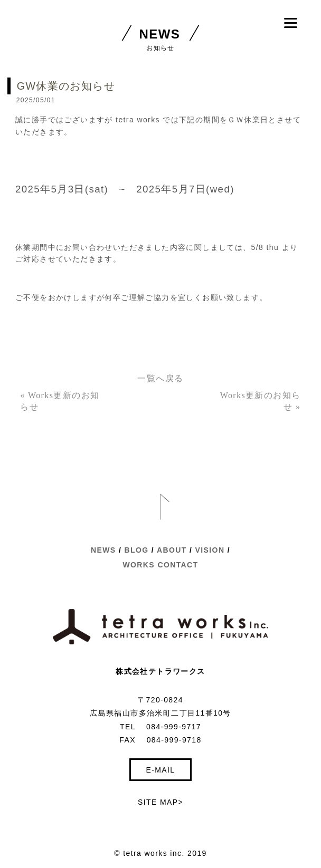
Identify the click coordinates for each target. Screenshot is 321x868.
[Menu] (291, 22)
